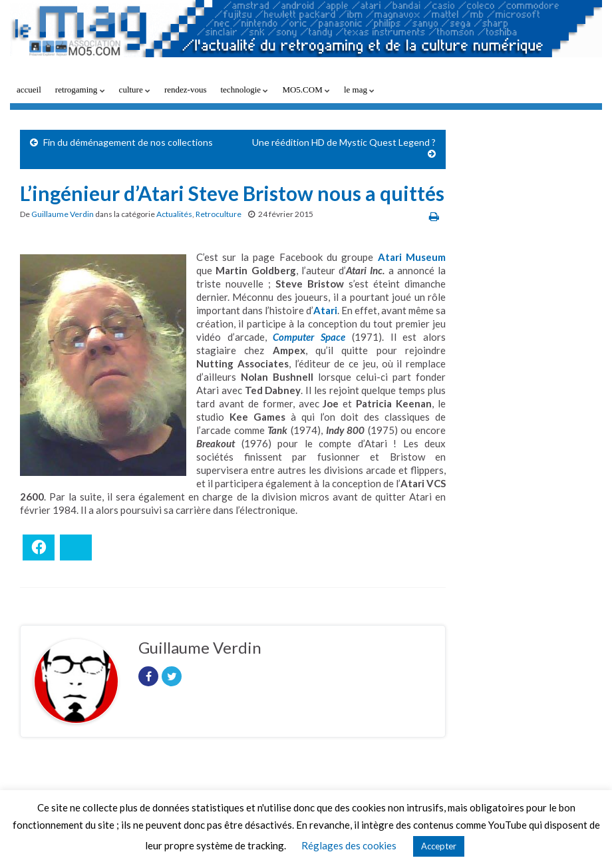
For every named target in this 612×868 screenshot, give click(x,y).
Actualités (174, 214)
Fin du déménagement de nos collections (128, 142)
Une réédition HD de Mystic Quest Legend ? (344, 142)
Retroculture (219, 214)
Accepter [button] (439, 846)
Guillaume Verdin (63, 214)
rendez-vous (186, 90)
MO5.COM (306, 90)
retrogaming (80, 90)
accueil (29, 90)
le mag (359, 90)
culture (135, 90)
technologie (244, 90)
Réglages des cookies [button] (349, 845)
